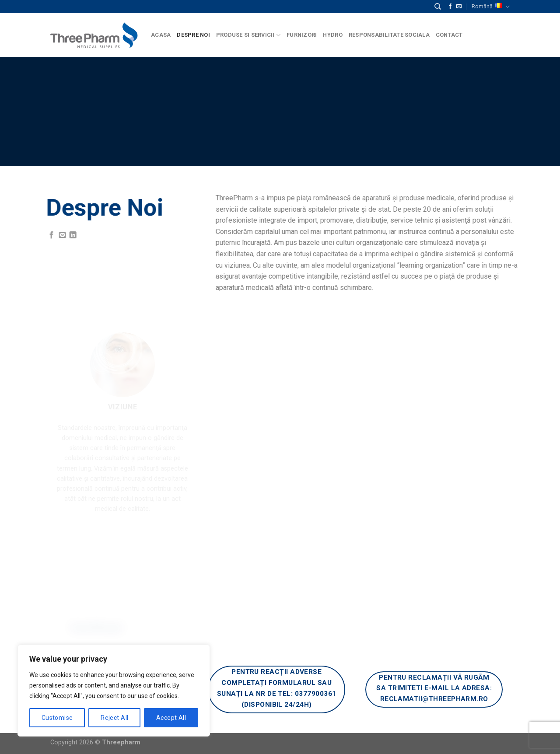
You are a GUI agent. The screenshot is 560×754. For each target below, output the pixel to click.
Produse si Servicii (248, 35)
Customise (57, 718)
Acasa (161, 35)
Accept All (171, 718)
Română (491, 7)
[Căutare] (438, 7)
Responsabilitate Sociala (389, 35)
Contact (449, 35)
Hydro (332, 35)
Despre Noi (193, 35)
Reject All (114, 718)
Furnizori (302, 35)
